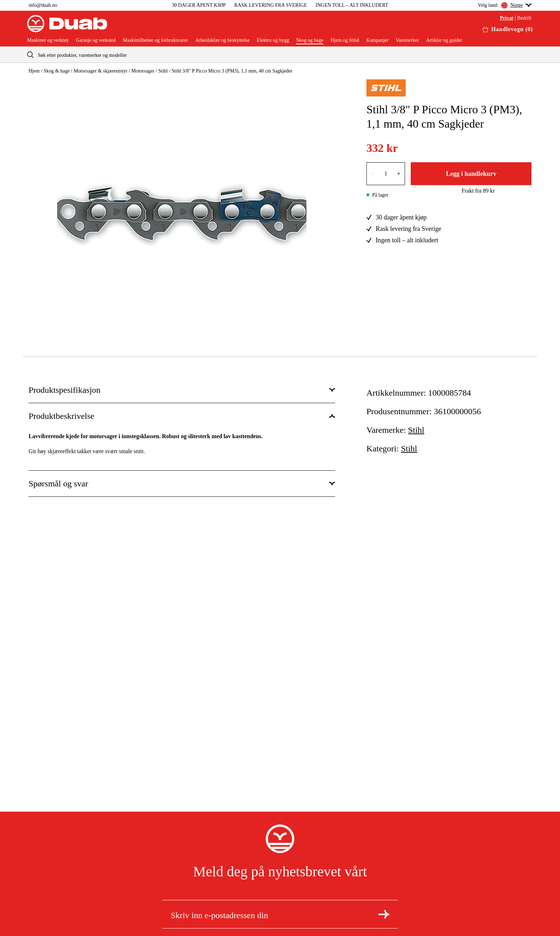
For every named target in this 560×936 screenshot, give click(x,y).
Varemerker (407, 40)
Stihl (163, 71)
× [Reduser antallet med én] (373, 174)
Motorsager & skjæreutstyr (101, 71)
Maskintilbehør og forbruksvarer (156, 40)
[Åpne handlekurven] (508, 29)
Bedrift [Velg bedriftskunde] (524, 18)
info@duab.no (43, 5)
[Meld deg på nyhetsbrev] (384, 914)
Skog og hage (310, 40)
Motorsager (143, 71)
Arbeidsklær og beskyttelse (222, 40)
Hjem (34, 71)
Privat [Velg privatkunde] (507, 18)
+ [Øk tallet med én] (399, 174)
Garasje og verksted (96, 40)
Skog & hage (57, 71)
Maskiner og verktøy (48, 40)
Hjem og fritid (345, 40)
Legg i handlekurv (471, 174)
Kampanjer (377, 40)
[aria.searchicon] (30, 55)
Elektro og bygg (273, 40)
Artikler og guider (444, 40)
